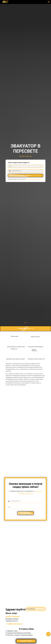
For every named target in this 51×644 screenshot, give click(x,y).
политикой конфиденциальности (35, 179)
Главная (26, 333)
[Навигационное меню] (49, 2)
